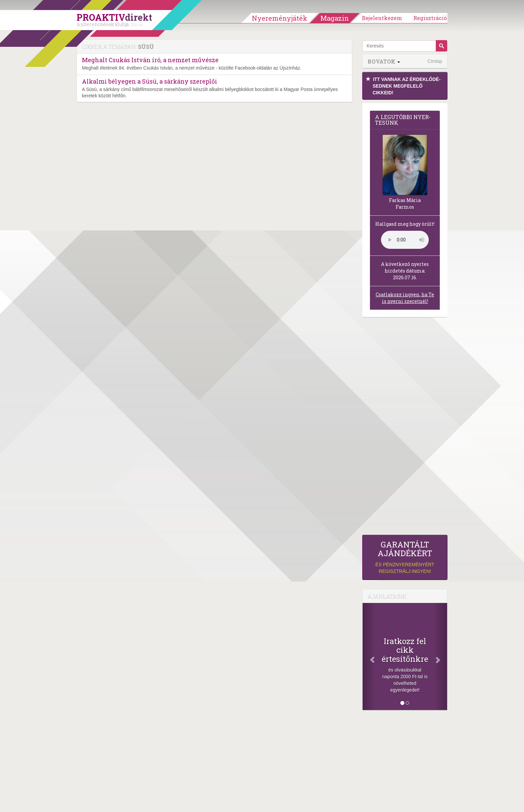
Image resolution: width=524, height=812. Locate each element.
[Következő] (441, 656)
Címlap (435, 61)
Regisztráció (430, 18)
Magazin (335, 18)
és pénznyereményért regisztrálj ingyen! (405, 557)
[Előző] (369, 656)
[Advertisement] (405, 428)
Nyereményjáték (280, 18)
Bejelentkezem (382, 18)
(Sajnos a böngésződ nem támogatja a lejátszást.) (405, 240)
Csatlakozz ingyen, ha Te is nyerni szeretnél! (405, 298)
